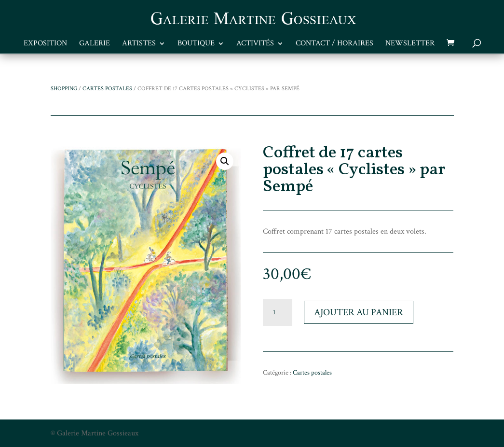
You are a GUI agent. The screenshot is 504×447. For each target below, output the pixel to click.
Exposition (45, 44)
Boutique (196, 44)
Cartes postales (107, 89)
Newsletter (410, 44)
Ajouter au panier (359, 312)
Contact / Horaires (334, 44)
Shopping (64, 89)
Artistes (139, 44)
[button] (225, 161)
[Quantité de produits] (277, 313)
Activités (255, 44)
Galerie (95, 44)
